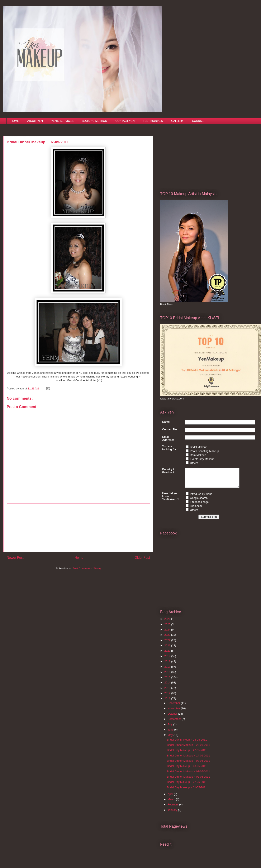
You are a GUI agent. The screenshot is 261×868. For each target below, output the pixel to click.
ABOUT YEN (35, 121)
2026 (168, 623)
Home (79, 558)
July (170, 728)
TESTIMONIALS (153, 121)
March (172, 803)
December (174, 707)
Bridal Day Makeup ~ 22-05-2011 (187, 754)
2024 (168, 633)
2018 (168, 665)
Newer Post (15, 558)
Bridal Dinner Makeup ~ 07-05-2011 (188, 775)
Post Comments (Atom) (87, 568)
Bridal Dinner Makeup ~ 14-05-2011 (188, 759)
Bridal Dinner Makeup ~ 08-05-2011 (188, 765)
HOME (15, 121)
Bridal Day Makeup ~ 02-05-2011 (187, 786)
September (175, 723)
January (173, 814)
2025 (168, 628)
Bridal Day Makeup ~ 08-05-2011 (187, 770)
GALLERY (177, 121)
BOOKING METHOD (94, 121)
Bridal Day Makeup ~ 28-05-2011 (187, 743)
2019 (168, 660)
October (173, 717)
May (171, 739)
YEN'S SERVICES (62, 121)
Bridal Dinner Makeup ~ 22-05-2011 (188, 749)
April (171, 798)
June (171, 733)
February (174, 808)
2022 (168, 644)
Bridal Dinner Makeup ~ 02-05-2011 (188, 780)
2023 (168, 639)
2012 (168, 697)
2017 (168, 670)
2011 (168, 702)
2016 (168, 676)
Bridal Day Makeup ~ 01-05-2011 (187, 791)
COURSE (198, 121)
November (174, 712)
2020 (168, 654)
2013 (168, 692)
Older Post (142, 558)
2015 (168, 681)
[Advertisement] (78, 528)
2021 (168, 649)
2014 (168, 686)
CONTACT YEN (125, 121)
